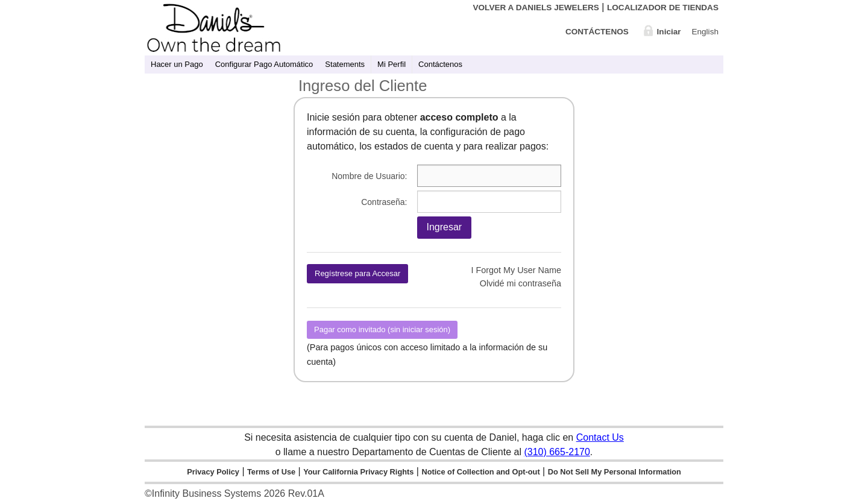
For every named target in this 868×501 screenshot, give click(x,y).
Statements (345, 64)
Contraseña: (384, 202)
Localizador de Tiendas (663, 8)
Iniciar (669, 32)
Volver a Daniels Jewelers (536, 8)
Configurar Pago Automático (264, 64)
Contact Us (600, 437)
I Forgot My (516, 270)
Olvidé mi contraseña (520, 283)
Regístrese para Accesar (357, 273)
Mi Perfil (392, 64)
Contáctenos (597, 32)
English (705, 32)
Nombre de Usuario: (369, 176)
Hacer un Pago (177, 64)
